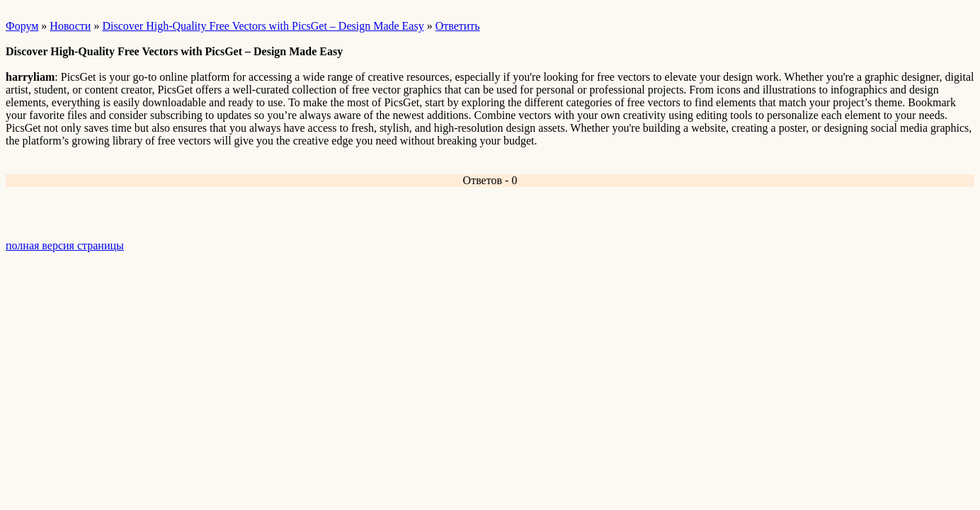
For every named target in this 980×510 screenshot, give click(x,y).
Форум (22, 26)
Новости (70, 26)
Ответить (458, 26)
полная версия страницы (65, 245)
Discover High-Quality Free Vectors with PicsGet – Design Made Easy (263, 26)
